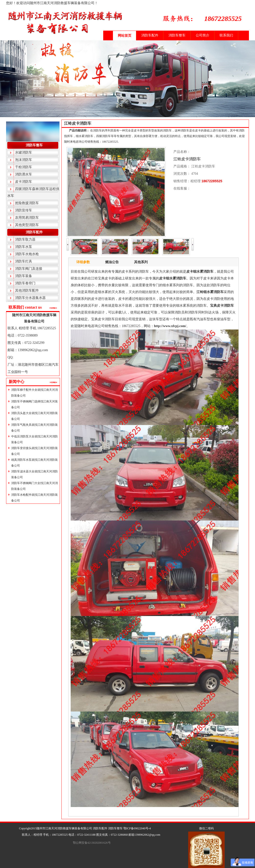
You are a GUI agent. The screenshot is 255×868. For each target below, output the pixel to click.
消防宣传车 (24, 210)
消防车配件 (150, 35)
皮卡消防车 (24, 182)
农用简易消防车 (27, 218)
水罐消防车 (24, 152)
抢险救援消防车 (27, 203)
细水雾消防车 (203, 272)
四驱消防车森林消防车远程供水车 (33, 192)
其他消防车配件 (27, 291)
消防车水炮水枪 (27, 254)
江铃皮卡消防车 (78, 123)
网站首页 (125, 36)
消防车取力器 (25, 239)
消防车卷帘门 (25, 283)
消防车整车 (177, 35)
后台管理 (157, 828)
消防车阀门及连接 (29, 269)
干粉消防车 (24, 167)
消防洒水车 (24, 174)
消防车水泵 (24, 247)
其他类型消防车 (27, 225)
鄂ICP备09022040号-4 (137, 828)
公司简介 (203, 35)
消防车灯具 (24, 261)
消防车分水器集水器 (30, 298)
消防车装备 (24, 276)
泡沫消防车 (24, 160)
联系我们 (226, 35)
